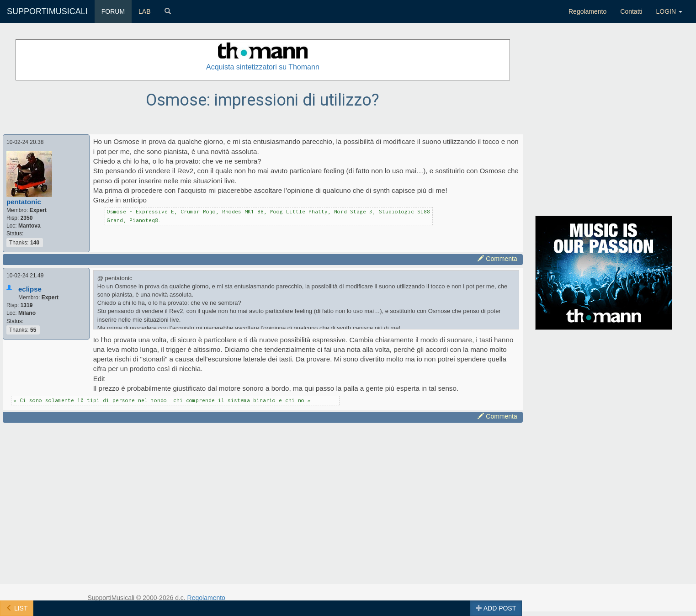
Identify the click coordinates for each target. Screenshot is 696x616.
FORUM (113, 11)
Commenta (497, 259)
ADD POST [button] (496, 608)
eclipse (30, 289)
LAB (144, 11)
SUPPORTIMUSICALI (47, 11)
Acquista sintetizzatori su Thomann (263, 67)
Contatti (631, 11)
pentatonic (24, 202)
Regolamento (587, 11)
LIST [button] (17, 608)
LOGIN (669, 11)
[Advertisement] (263, 489)
